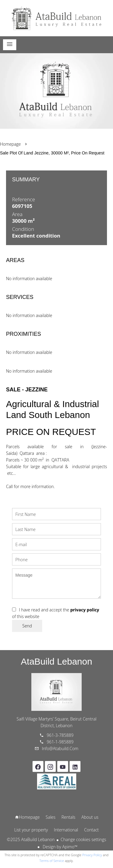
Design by (60, 847)
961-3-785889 (60, 735)
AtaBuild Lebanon (56, 661)
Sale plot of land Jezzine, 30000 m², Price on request (52, 153)
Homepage (57, 18)
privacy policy (85, 610)
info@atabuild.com (60, 748)
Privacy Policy (92, 855)
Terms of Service (52, 861)
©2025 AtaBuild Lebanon (31, 839)
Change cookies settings (83, 839)
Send (27, 626)
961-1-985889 (60, 742)
